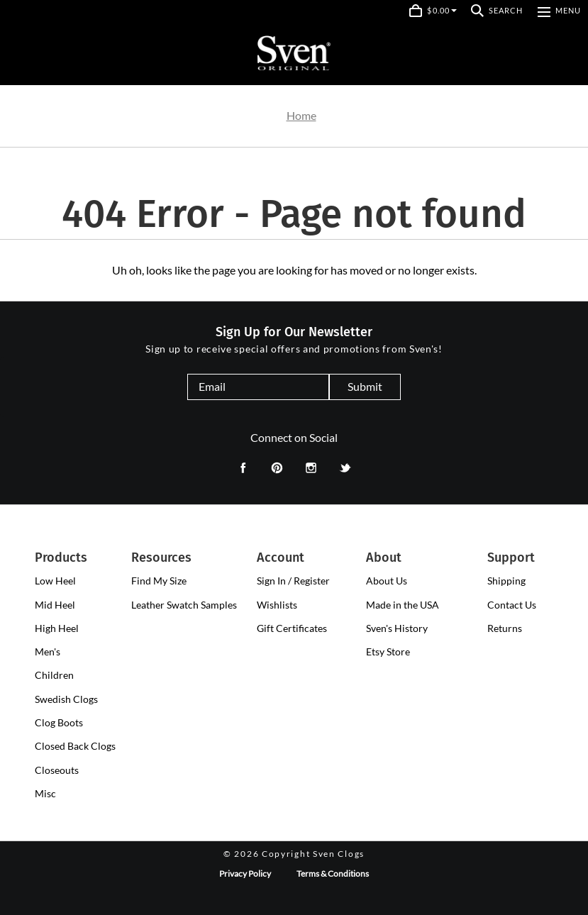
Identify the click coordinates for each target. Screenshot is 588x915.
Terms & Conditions (333, 874)
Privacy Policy (245, 874)
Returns (505, 628)
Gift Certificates (292, 628)
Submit (365, 386)
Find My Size (159, 581)
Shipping (506, 581)
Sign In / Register (293, 581)
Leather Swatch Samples (184, 605)
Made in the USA (403, 605)
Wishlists (277, 605)
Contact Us (512, 605)
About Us (387, 581)
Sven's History (397, 628)
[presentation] (55, 581)
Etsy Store (388, 651)
